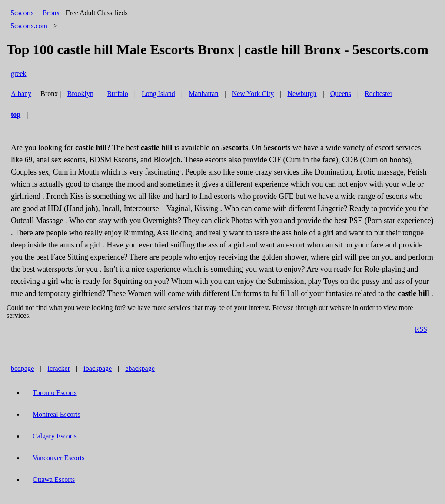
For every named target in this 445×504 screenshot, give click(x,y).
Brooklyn (80, 94)
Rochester (379, 94)
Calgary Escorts (55, 436)
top (16, 114)
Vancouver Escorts (59, 458)
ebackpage (140, 368)
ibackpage (98, 368)
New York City (253, 94)
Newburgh (302, 94)
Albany (21, 94)
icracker (59, 368)
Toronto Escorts (55, 393)
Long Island (158, 94)
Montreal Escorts (56, 414)
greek (19, 74)
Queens (341, 94)
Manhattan (203, 94)
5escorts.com (29, 26)
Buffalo (118, 94)
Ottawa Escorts (54, 479)
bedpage (22, 368)
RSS (421, 329)
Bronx (51, 13)
